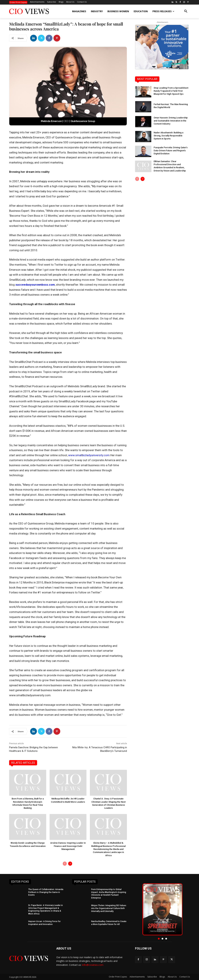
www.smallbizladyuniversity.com (89, 455)
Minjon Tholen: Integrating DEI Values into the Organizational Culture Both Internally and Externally (109, 908)
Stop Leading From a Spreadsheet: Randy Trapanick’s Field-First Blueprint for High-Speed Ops (171, 91)
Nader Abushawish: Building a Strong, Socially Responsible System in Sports (168, 136)
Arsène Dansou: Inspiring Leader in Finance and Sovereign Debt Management (68, 846)
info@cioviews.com (93, 965)
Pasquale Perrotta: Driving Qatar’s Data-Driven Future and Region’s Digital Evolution (171, 151)
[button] (186, 11)
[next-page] (70, 863)
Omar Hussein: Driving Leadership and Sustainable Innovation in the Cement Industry (171, 121)
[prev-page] (65, 863)
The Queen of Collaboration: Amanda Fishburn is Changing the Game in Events (46, 892)
